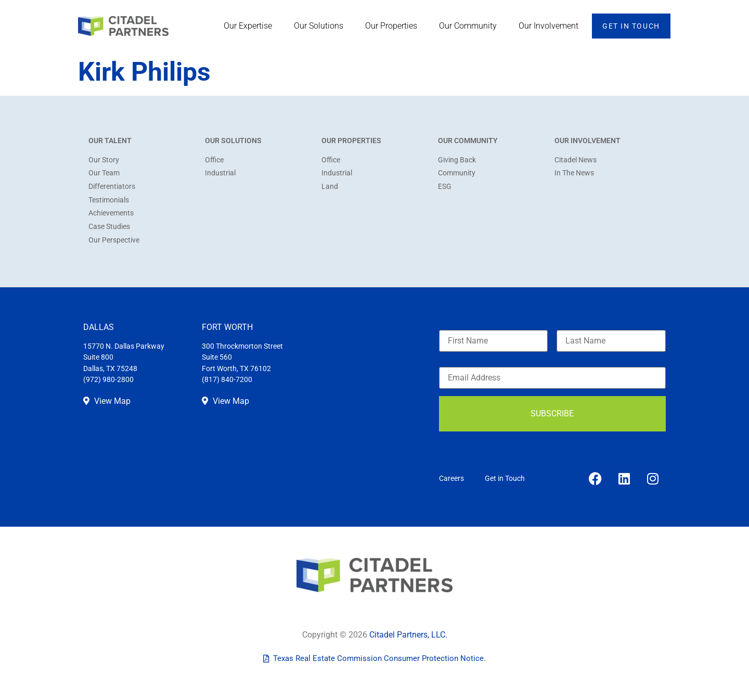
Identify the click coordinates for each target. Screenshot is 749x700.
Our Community (470, 26)
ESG (445, 187)
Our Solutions (321, 26)
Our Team (104, 173)
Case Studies (109, 227)
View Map (107, 401)
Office (214, 160)
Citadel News (576, 160)
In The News (574, 173)
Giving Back (457, 160)
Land (330, 187)
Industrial (220, 173)
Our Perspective (114, 240)
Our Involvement (551, 26)
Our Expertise (250, 26)
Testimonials (109, 200)
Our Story (104, 160)
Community (457, 173)
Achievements (111, 213)
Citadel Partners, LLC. (408, 635)
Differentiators (112, 187)
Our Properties (394, 26)
